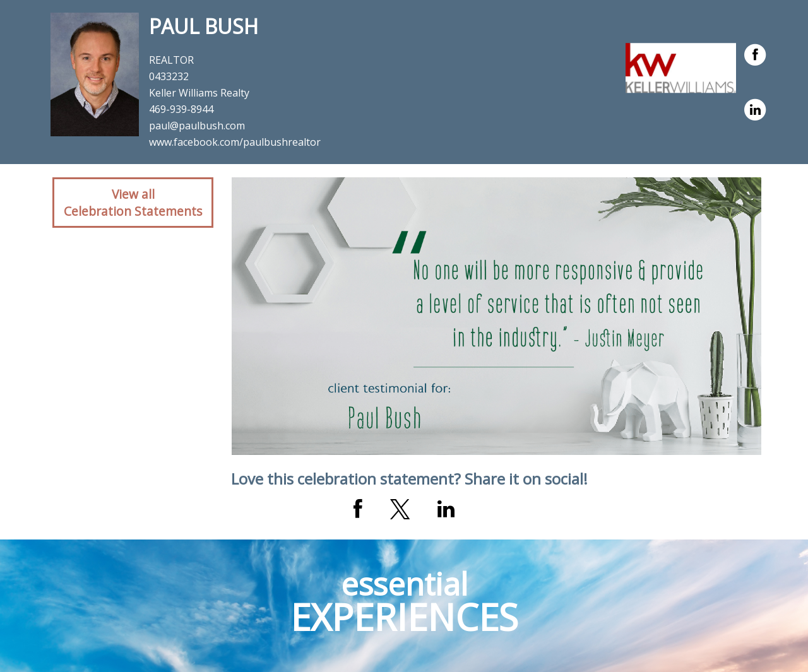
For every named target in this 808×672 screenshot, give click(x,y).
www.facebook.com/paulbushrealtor (235, 142)
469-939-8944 (181, 109)
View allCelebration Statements (133, 203)
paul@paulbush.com (197, 126)
